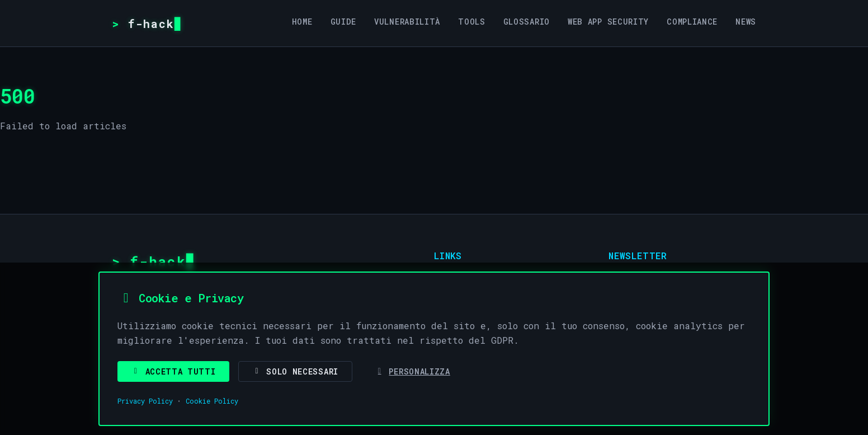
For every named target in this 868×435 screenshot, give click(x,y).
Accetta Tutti (173, 371)
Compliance (692, 22)
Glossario (527, 22)
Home (302, 22)
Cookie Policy (212, 401)
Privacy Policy (145, 401)
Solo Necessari (295, 371)
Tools (472, 22)
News (746, 22)
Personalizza (412, 371)
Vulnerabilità (407, 22)
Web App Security (608, 22)
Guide (344, 22)
